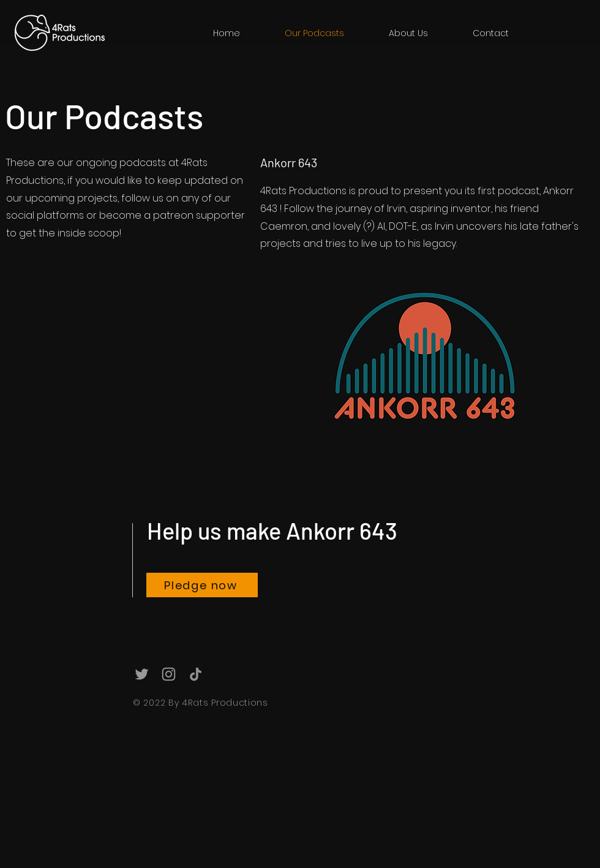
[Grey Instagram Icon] (169, 674)
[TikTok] (196, 674)
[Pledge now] (202, 585)
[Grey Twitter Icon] (142, 674)
